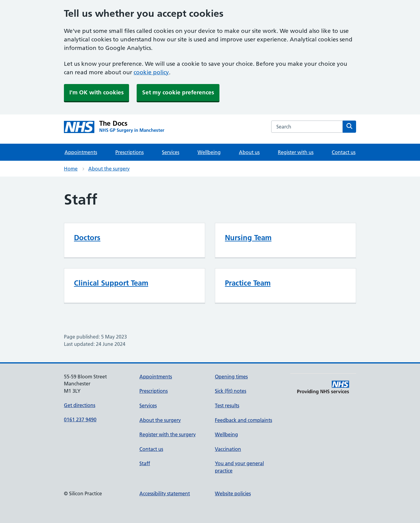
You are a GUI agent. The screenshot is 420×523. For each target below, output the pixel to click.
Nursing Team (248, 238)
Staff (145, 463)
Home (71, 169)
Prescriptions (129, 152)
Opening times (231, 377)
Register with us (296, 152)
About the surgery (109, 169)
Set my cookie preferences (178, 92)
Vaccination (228, 449)
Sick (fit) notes (231, 391)
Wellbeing (209, 152)
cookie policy (151, 72)
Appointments (81, 152)
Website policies (233, 493)
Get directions (80, 405)
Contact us (344, 152)
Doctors (87, 238)
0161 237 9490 (80, 419)
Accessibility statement (165, 493)
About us (249, 152)
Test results (227, 405)
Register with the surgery (168, 434)
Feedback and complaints (243, 420)
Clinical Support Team (111, 283)
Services (171, 152)
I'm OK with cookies (96, 92)
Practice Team (248, 283)
